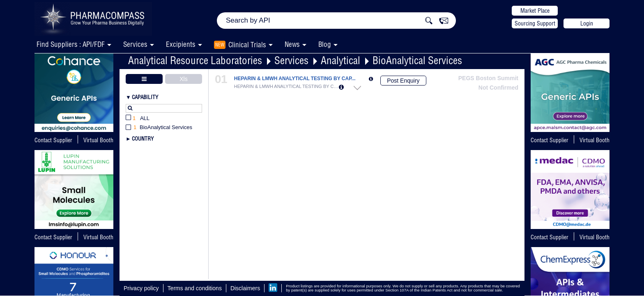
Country (143, 139)
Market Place (535, 11)
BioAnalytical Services (417, 60)
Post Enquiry (403, 81)
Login (587, 23)
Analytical (340, 60)
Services (291, 60)
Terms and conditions (195, 288)
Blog (325, 44)
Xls (183, 79)
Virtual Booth (98, 140)
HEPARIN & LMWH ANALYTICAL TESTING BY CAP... (295, 79)
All (138, 119)
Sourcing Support (535, 23)
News (292, 44)
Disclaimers (245, 288)
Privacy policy (141, 288)
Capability (145, 97)
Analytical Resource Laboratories (195, 60)
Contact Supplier (53, 140)
